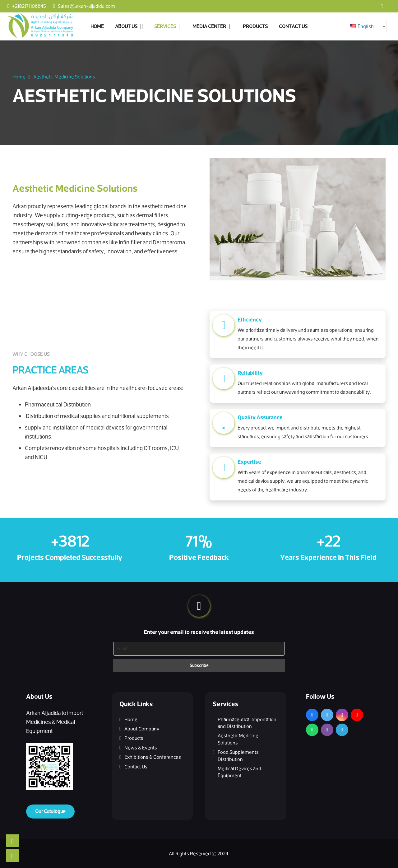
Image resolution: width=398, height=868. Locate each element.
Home (131, 720)
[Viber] (327, 730)
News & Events (141, 748)
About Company (142, 729)
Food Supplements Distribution (238, 756)
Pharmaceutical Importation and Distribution (247, 723)
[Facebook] (382, 6)
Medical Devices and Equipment (239, 772)
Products (134, 738)
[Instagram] (342, 715)
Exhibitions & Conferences (153, 757)
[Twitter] (327, 715)
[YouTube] (357, 715)
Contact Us (136, 767)
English (362, 26)
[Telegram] (342, 730)
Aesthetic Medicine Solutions (238, 739)
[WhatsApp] (312, 730)
